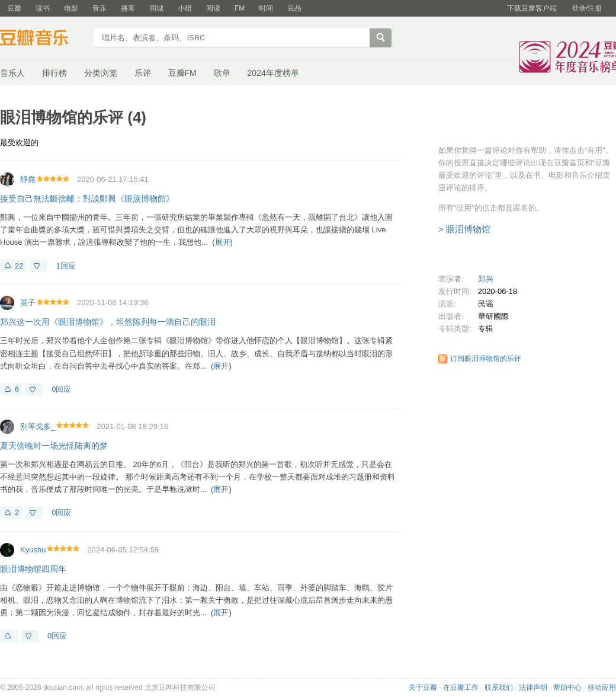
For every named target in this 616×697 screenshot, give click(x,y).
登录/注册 (587, 8)
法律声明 (533, 688)
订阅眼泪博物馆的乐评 (486, 359)
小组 (185, 8)
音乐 (100, 8)
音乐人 (12, 73)
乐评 (143, 73)
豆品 (294, 8)
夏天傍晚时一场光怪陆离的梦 (54, 446)
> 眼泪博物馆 (464, 229)
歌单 (222, 73)
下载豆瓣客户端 (532, 8)
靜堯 (28, 179)
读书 (43, 8)
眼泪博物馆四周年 (33, 569)
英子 (28, 303)
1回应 (65, 266)
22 (19, 266)
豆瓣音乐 (43, 39)
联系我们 (499, 688)
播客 (128, 8)
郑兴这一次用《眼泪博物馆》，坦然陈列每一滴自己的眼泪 (108, 322)
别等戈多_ (38, 426)
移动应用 (602, 688)
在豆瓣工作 (461, 688)
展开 (223, 242)
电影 (71, 8)
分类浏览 (101, 73)
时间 (266, 8)
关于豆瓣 (423, 688)
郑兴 (486, 279)
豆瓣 (14, 8)
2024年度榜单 (273, 73)
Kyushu (33, 550)
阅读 (213, 8)
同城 (156, 8)
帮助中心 (567, 688)
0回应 (61, 389)
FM (240, 8)
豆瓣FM (182, 73)
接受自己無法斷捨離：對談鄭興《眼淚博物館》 (87, 199)
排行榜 (54, 73)
